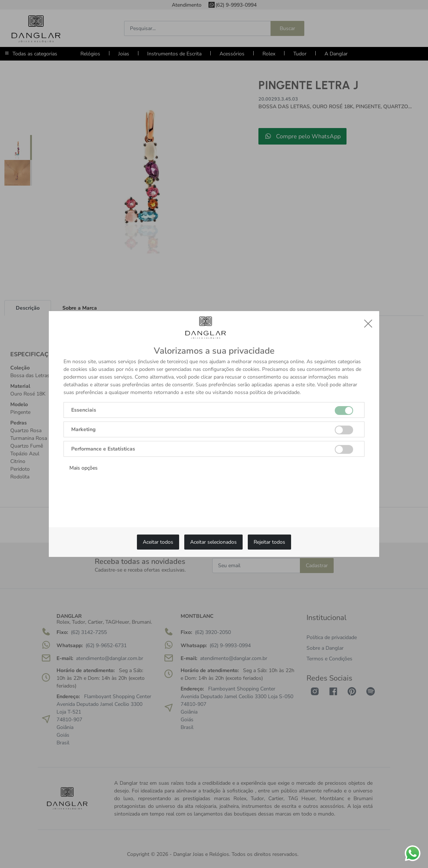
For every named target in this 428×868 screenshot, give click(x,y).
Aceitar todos (158, 542)
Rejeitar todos (269, 542)
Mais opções (84, 468)
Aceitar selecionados (213, 542)
